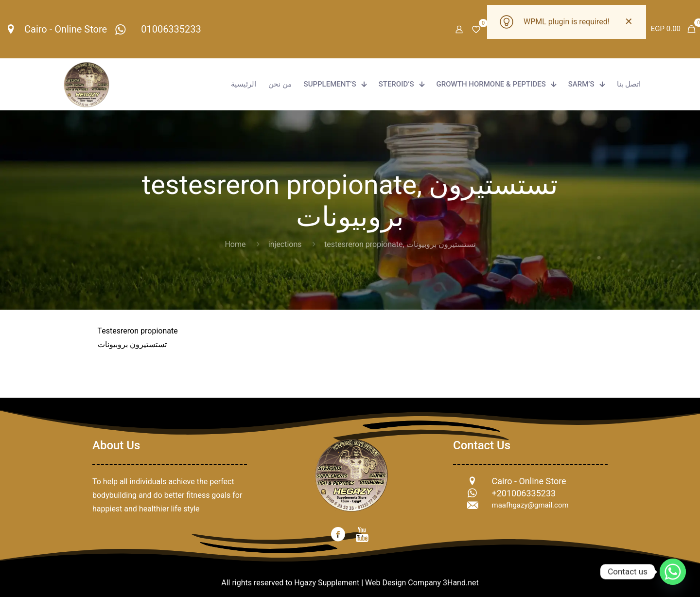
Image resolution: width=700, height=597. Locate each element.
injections (285, 244)
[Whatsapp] (673, 572)
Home (235, 244)
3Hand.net (461, 583)
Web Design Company (403, 583)
